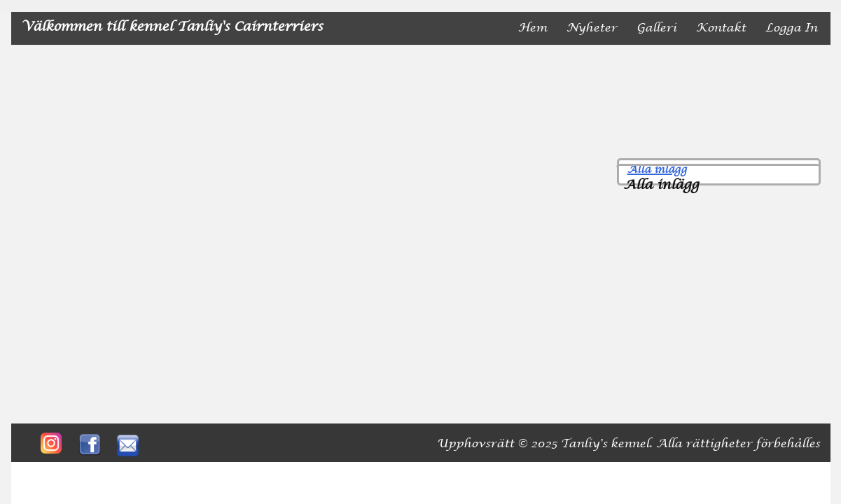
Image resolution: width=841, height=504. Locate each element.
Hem (533, 28)
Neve (37, 474)
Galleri (656, 28)
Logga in (791, 28)
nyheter (592, 28)
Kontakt (721, 28)
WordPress (162, 474)
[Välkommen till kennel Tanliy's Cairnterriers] (172, 28)
